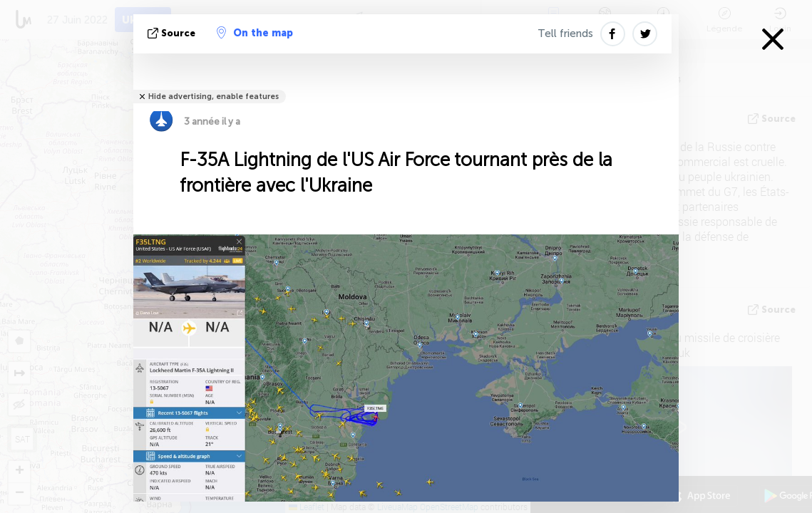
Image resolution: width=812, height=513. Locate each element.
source (173, 33)
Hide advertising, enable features (214, 97)
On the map (255, 33)
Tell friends (565, 33)
